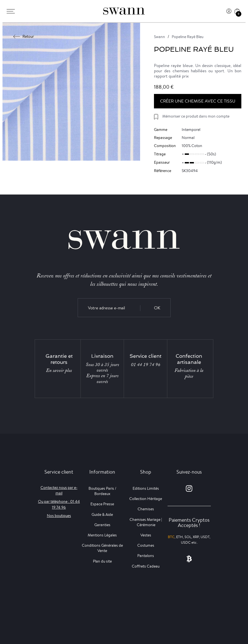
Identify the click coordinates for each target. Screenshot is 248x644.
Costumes (146, 545)
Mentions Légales (102, 535)
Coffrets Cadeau (146, 566)
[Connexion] (229, 11)
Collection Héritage (146, 499)
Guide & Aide (102, 514)
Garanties (102, 525)
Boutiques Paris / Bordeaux (102, 491)
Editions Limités (146, 488)
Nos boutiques (59, 516)
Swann (160, 37)
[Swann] (124, 11)
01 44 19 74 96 (146, 365)
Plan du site (102, 561)
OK (157, 308)
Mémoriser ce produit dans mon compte (196, 116)
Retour (24, 36)
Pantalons (146, 556)
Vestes (146, 535)
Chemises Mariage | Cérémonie (146, 522)
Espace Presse (102, 504)
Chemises (146, 509)
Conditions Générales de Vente (102, 548)
